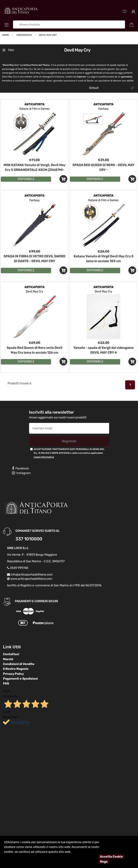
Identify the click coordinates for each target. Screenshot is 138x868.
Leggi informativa (44, 457)
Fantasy (104, 109)
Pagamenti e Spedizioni (20, 679)
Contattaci (11, 654)
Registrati (69, 441)
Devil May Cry (35, 292)
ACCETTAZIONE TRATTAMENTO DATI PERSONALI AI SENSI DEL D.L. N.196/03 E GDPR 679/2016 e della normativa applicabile (69, 453)
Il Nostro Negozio (16, 669)
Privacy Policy (13, 674)
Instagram (21, 473)
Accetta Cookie (111, 857)
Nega (104, 862)
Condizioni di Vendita (19, 664)
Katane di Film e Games (35, 109)
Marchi (8, 659)
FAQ (6, 683)
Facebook (20, 468)
